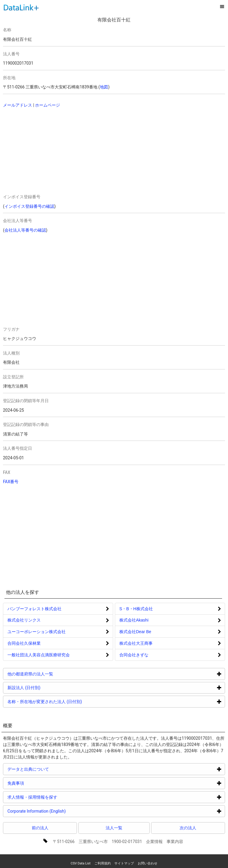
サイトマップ (124, 863)
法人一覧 (114, 828)
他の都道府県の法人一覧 (53, 674)
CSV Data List (81, 863)
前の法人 (40, 828)
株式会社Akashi (134, 620)
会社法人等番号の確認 (25, 230)
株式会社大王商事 (136, 643)
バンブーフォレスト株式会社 (34, 609)
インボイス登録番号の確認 (29, 206)
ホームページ (47, 105)
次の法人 (188, 828)
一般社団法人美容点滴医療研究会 (39, 655)
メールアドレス (18, 105)
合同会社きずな (134, 655)
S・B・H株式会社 (136, 609)
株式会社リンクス (24, 620)
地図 (104, 87)
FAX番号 (11, 482)
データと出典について (51, 769)
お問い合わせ (148, 863)
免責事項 (38, 783)
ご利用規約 (103, 863)
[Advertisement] (57, 152)
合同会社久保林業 (24, 643)
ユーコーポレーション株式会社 (37, 632)
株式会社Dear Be (135, 632)
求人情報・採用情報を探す (55, 797)
